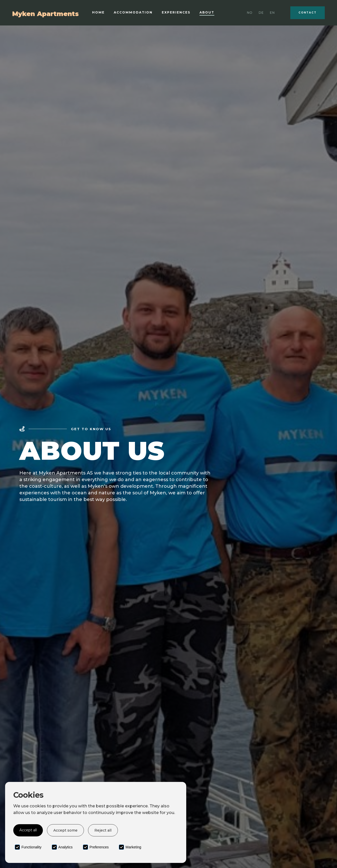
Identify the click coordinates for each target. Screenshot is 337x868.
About (207, 12)
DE (261, 13)
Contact (308, 13)
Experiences (176, 12)
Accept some (65, 830)
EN (272, 13)
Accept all (28, 830)
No (250, 13)
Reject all (103, 830)
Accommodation (133, 12)
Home (98, 12)
